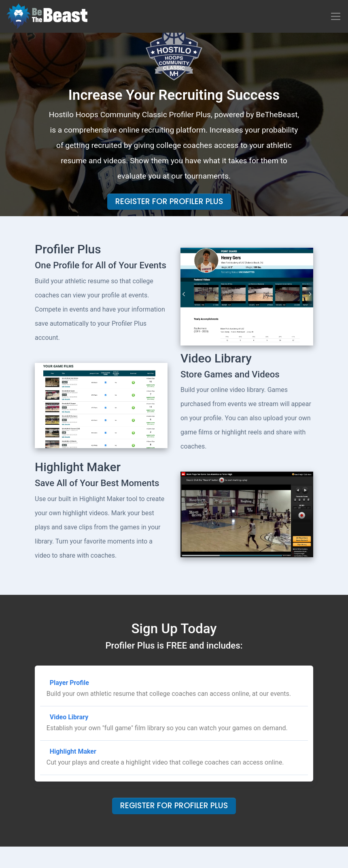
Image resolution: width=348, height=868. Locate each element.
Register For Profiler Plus (169, 201)
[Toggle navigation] (336, 16)
